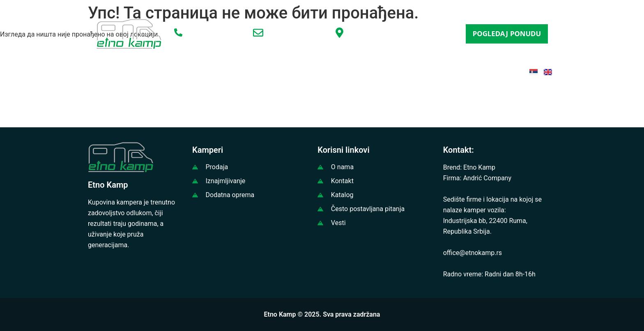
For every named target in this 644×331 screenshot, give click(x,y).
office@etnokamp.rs (297, 34)
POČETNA (115, 71)
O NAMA (159, 71)
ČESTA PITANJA (408, 71)
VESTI (314, 71)
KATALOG (354, 71)
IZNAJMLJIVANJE (261, 71)
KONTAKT (464, 71)
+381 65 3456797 (212, 34)
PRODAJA (203, 71)
